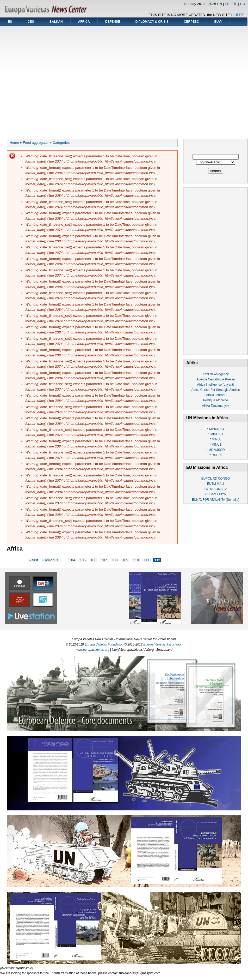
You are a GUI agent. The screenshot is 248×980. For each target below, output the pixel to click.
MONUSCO (217, 450)
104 (72, 560)
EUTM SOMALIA (216, 489)
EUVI (218, 22)
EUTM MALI (216, 484)
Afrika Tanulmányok (216, 406)
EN (219, 4)
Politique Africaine (216, 400)
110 (136, 560)
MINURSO (217, 429)
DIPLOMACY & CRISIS (152, 22)
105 (83, 560)
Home (14, 143)
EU (10, 22)
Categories (61, 143)
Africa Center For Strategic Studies (216, 390)
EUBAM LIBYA (216, 494)
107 (104, 560)
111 (147, 560)
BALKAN (56, 22)
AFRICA (84, 22)
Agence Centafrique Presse (216, 379)
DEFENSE (113, 22)
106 (93, 560)
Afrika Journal (216, 395)
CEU (31, 22)
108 (115, 560)
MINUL (217, 439)
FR (227, 4)
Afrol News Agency (216, 374)
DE (235, 4)
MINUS (217, 445)
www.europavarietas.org (92, 650)
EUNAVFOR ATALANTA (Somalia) (216, 500)
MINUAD (217, 434)
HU (243, 4)
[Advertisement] (49, 80)
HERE (239, 15)
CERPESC (191, 22)
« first (34, 560)
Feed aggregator (36, 143)
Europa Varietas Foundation (104, 644)
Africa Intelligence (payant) (215, 385)
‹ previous (50, 560)
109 (125, 560)
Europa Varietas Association (163, 644)
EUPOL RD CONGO (216, 479)
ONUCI (217, 455)
